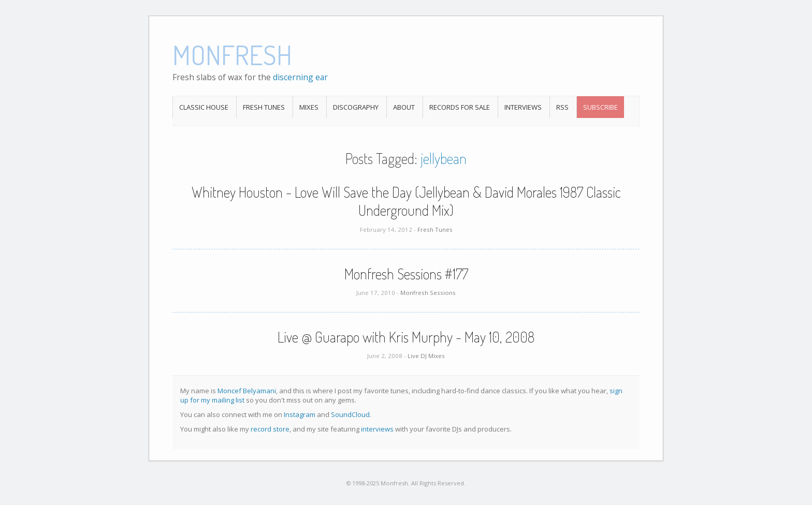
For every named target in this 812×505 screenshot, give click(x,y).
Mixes (309, 107)
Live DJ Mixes (426, 356)
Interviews (523, 107)
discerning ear (300, 77)
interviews (377, 429)
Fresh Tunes (264, 107)
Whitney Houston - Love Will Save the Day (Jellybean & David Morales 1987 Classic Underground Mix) (406, 201)
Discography (356, 107)
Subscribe (600, 107)
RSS (562, 107)
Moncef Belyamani (247, 391)
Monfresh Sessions (428, 293)
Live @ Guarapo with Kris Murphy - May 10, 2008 (406, 337)
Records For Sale (460, 107)
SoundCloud (350, 414)
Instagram (300, 414)
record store (270, 429)
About (404, 107)
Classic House (204, 107)
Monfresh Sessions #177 (406, 274)
